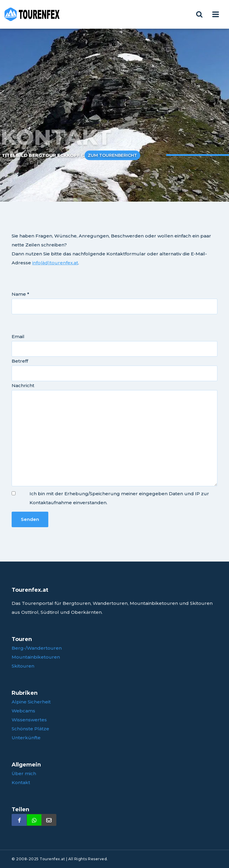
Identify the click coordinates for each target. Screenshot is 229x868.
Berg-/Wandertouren (37, 648)
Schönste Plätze (30, 729)
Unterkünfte (26, 738)
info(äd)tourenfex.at (55, 263)
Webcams (23, 711)
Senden (30, 519)
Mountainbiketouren (36, 657)
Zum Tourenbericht (107, 155)
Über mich (24, 773)
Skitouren (23, 666)
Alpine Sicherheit (31, 702)
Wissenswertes (29, 720)
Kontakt (21, 782)
